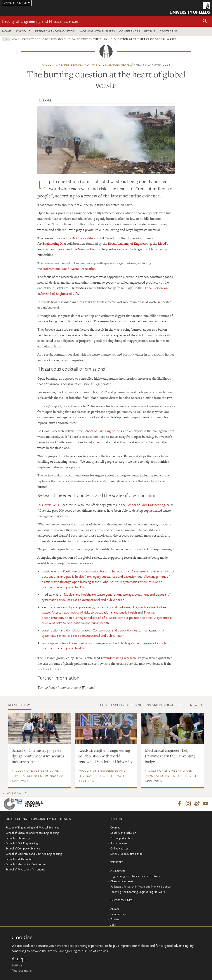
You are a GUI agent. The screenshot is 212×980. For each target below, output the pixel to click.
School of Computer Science (23, 849)
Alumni (115, 909)
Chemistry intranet (122, 881)
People (150, 31)
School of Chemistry (18, 838)
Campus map (118, 914)
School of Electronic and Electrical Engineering (34, 854)
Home (7, 31)
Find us (115, 919)
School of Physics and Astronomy (25, 870)
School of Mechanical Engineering (26, 864)
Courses (115, 828)
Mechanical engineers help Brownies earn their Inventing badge (170, 756)
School (21, 31)
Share (47, 100)
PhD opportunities (121, 838)
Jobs (113, 925)
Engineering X (52, 243)
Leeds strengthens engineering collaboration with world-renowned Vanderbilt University (106, 756)
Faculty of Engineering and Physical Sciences (40, 21)
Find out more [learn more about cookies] (22, 970)
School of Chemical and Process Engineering (32, 833)
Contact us (169, 31)
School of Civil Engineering (103, 431)
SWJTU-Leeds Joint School (127, 854)
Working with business (97, 31)
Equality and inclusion (123, 833)
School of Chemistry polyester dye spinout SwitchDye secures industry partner (38, 756)
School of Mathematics (19, 859)
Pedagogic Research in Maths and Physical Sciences (141, 887)
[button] (205, 21)
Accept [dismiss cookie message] (19, 959)
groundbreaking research (118, 658)
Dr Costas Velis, (49, 505)
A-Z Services (118, 871)
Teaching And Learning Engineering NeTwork (137, 892)
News (15, 39)
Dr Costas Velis (82, 238)
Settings (17, 965)
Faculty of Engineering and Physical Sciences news (86, 64)
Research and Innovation (55, 31)
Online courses (119, 849)
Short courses (119, 843)
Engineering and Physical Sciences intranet (136, 876)
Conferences (129, 31)
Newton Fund (88, 249)
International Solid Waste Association (69, 269)
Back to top (13, 793)
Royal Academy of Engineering (129, 243)
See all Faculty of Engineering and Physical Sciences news (149, 705)
